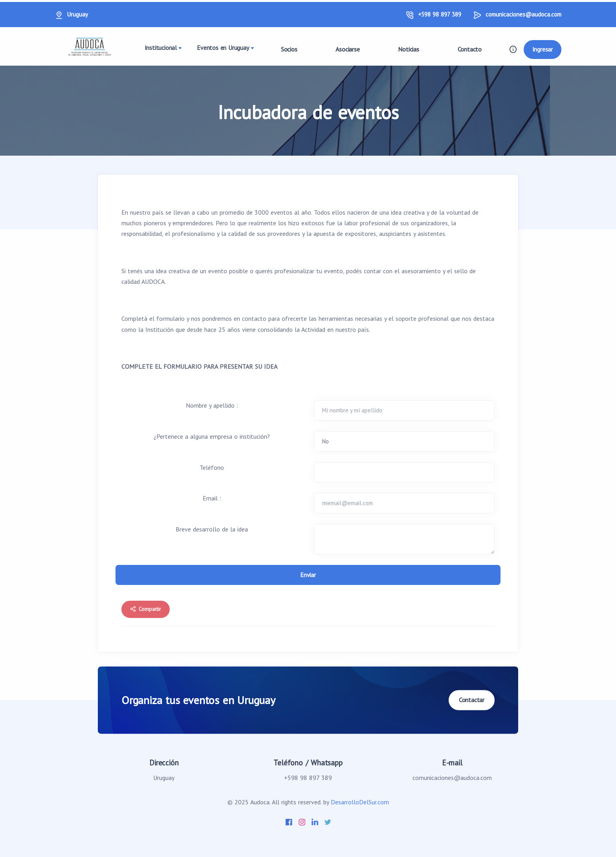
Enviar (308, 576)
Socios (286, 50)
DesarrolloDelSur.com (360, 802)
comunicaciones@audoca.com (523, 14)
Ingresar (543, 50)
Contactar (472, 700)
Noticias (407, 50)
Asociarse (346, 50)
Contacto (469, 50)
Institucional (161, 49)
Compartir (146, 610)
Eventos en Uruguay (223, 49)
